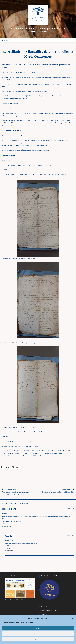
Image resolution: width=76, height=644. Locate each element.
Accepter (38, 628)
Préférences (38, 639)
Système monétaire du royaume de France (22, 442)
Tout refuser (38, 634)
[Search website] (70, 40)
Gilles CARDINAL (9, 509)
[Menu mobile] (5, 40)
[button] (73, 618)
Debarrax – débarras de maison (48, 611)
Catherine (9, 536)
